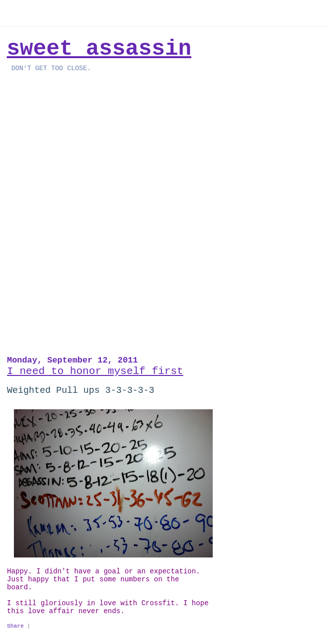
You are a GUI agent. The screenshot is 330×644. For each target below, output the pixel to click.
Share (15, 626)
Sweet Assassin (99, 49)
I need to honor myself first (95, 371)
